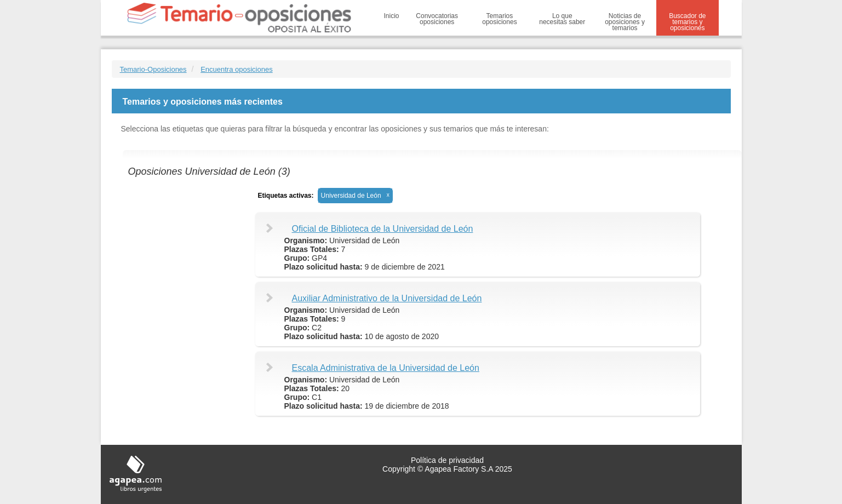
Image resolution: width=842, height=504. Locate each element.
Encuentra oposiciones (237, 69)
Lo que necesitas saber (562, 19)
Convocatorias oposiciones (437, 19)
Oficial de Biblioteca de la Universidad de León (383, 229)
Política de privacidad (447, 460)
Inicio (392, 16)
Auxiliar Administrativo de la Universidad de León (387, 298)
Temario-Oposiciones (153, 69)
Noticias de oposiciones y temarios (625, 22)
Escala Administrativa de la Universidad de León (386, 368)
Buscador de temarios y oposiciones (687, 22)
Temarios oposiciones (499, 19)
